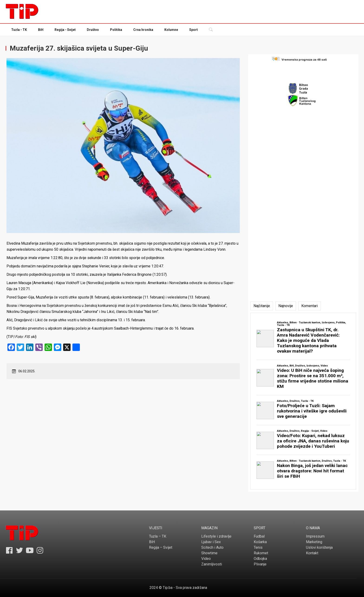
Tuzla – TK (158, 536)
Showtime (209, 553)
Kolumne (171, 30)
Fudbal (259, 536)
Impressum (315, 536)
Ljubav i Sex (211, 542)
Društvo (93, 30)
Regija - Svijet (65, 30)
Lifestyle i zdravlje (216, 536)
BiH (41, 30)
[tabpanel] (303, 401)
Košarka (260, 542)
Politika (116, 30)
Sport (193, 30)
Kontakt (312, 553)
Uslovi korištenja (319, 547)
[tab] (262, 306)
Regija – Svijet (161, 547)
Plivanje (260, 564)
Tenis (258, 547)
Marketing (314, 542)
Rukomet (261, 553)
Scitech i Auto (212, 547)
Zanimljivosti (212, 564)
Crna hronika (143, 30)
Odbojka (260, 559)
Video (206, 559)
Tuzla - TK (19, 30)
